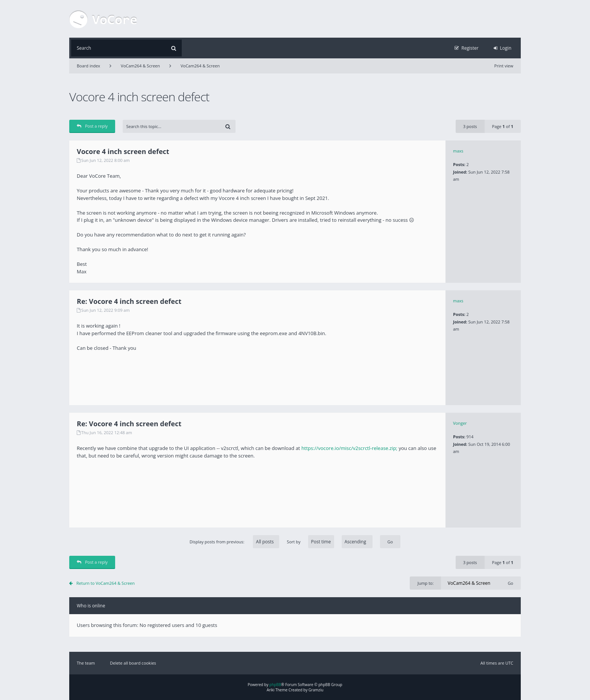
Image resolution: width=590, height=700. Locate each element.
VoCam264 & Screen (140, 66)
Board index (88, 66)
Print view (504, 66)
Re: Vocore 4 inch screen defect (129, 301)
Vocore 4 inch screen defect (139, 97)
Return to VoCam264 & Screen (106, 583)
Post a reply (92, 126)
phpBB (275, 685)
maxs (458, 151)
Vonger (460, 423)
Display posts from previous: (234, 542)
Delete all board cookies (133, 663)
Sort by (329, 542)
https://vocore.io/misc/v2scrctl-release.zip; (349, 448)
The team (86, 663)
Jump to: (425, 583)
